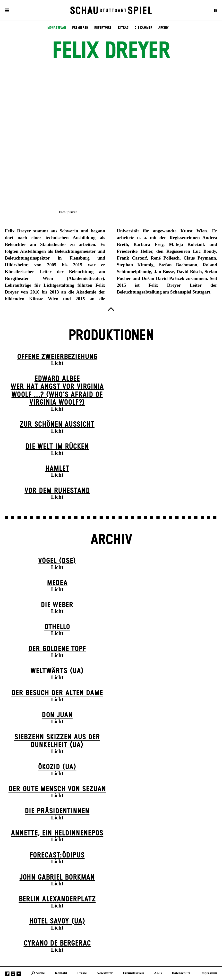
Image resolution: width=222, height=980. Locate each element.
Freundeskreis (134, 973)
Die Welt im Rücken (57, 447)
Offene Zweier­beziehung (57, 357)
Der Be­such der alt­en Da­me (57, 693)
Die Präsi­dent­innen (57, 811)
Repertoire (103, 28)
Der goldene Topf (57, 649)
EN (215, 10)
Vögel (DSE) (57, 561)
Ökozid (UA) (57, 767)
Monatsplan (57, 28)
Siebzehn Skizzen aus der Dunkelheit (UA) (57, 741)
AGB (158, 973)
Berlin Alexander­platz (57, 899)
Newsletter (105, 973)
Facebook (7, 974)
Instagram (13, 974)
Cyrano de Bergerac (57, 943)
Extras (123, 28)
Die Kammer (143, 28)
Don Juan (57, 715)
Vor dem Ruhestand (57, 491)
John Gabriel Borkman (57, 877)
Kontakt (61, 973)
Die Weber (57, 605)
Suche (40, 973)
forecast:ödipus (57, 855)
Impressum (209, 973)
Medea (57, 583)
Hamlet (57, 469)
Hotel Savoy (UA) (57, 921)
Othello (57, 627)
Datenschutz (181, 973)
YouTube (19, 974)
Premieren (80, 28)
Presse (82, 973)
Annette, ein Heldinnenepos (57, 833)
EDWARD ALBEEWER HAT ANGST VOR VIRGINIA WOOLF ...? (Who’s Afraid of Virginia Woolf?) (57, 391)
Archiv (163, 28)
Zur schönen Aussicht (57, 425)
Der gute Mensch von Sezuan (57, 789)
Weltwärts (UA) (57, 671)
